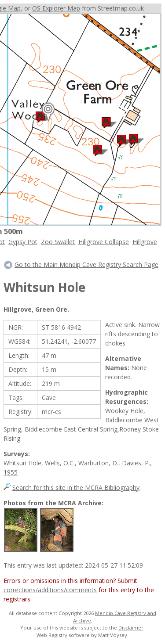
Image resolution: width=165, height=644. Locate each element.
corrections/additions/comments (50, 590)
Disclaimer (131, 628)
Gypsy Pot (23, 242)
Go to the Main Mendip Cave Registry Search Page (86, 264)
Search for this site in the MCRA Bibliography (76, 487)
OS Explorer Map (56, 8)
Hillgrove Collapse (104, 242)
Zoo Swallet (58, 242)
